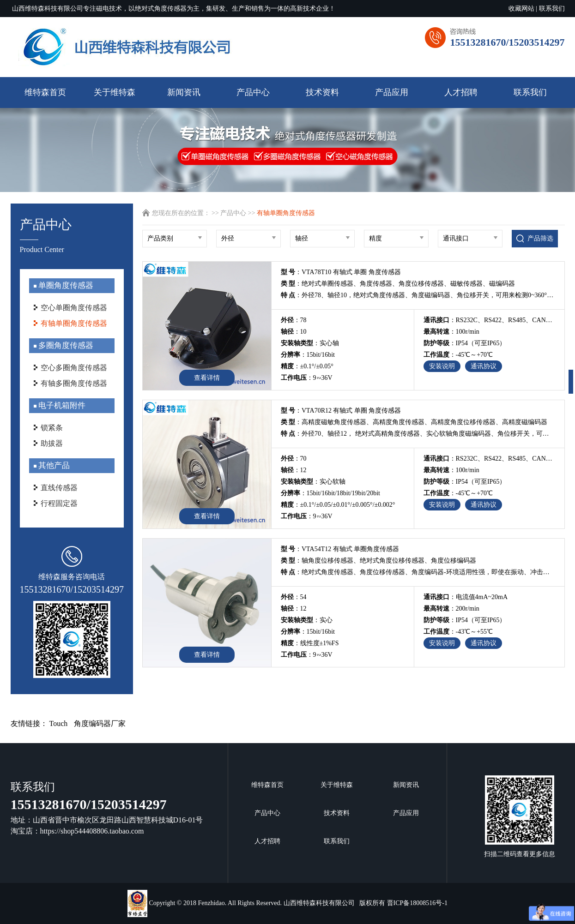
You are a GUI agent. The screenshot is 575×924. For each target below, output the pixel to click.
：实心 (307, 620)
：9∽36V (307, 378)
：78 (294, 320)
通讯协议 (484, 366)
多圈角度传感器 (65, 345)
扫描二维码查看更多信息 (520, 816)
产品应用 (392, 92)
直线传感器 (59, 488)
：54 (294, 597)
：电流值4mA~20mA (466, 597)
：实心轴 (310, 343)
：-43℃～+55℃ (458, 632)
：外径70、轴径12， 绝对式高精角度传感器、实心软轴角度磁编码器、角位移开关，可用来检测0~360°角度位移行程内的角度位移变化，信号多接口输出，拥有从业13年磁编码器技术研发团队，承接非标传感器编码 (418, 434)
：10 (294, 332)
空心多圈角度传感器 (74, 368)
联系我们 (552, 9)
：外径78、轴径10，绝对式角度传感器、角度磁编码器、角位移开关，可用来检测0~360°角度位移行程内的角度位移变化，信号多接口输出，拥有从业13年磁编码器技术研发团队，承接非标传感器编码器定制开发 (418, 295)
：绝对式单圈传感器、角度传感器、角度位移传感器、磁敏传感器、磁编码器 (398, 284)
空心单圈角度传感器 (74, 308)
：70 (294, 459)
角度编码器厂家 (100, 723)
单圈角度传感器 (65, 285)
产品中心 (253, 92)
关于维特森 (115, 92)
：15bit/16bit (308, 355)
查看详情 (207, 378)
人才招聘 (461, 92)
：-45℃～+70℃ (458, 355)
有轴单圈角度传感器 (74, 323)
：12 (294, 470)
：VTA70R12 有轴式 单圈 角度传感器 (341, 411)
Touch (59, 723)
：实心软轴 (313, 482)
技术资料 (322, 92)
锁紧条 (52, 428)
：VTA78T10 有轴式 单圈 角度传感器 (341, 272)
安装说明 (442, 366)
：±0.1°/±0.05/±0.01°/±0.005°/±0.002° (338, 505)
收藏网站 (521, 9)
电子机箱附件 (61, 405)
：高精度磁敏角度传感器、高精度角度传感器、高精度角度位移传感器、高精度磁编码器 (414, 422)
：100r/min (451, 332)
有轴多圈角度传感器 (74, 383)
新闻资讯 (184, 92)
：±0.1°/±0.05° (307, 366)
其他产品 (53, 465)
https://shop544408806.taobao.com (92, 831)
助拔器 (52, 443)
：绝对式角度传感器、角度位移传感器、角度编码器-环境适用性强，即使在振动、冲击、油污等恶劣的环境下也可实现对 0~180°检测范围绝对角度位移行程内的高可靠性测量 (418, 572)
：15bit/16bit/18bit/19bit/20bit (330, 493)
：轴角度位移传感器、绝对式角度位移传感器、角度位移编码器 (379, 561)
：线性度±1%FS (310, 643)
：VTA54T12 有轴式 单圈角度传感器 (340, 549)
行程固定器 (59, 503)
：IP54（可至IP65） (465, 343)
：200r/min (451, 609)
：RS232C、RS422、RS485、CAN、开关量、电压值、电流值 (489, 320)
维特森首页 (45, 92)
